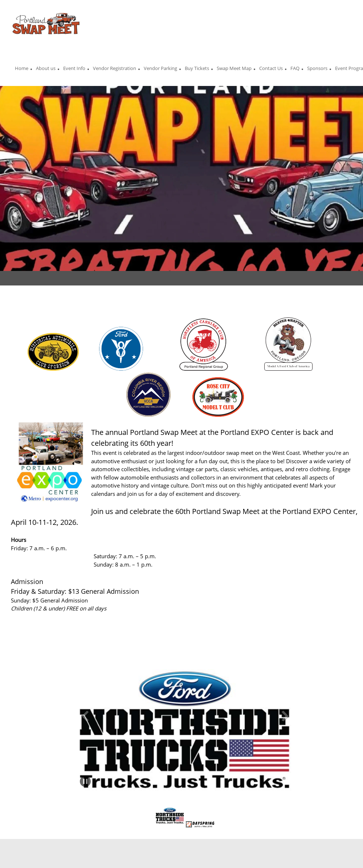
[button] (85, 716)
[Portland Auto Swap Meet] (46, 25)
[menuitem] (22, 69)
